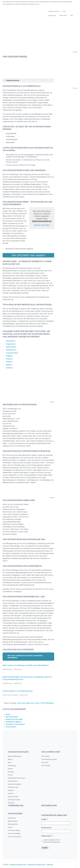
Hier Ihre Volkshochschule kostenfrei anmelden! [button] (24, 657)
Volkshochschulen (54, 11)
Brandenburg (12, 766)
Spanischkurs (11, 347)
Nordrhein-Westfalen (14, 784)
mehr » (38, 4)
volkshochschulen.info (18, 865)
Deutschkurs (11, 341)
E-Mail (45, 819)
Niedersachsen (13, 781)
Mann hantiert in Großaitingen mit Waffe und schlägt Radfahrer (26, 665)
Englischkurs (11, 344)
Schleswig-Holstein (14, 800)
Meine (8, 714)
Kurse (64, 11)
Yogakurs (9, 356)
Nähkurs (9, 365)
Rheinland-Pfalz (13, 787)
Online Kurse (63, 15)
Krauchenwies (11, 727)
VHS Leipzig (45, 756)
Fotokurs (9, 362)
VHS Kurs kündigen (14, 833)
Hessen (10, 775)
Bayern (10, 759)
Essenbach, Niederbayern (15, 724)
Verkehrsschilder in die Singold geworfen (18, 691)
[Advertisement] (40, 36)
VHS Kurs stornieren (14, 837)
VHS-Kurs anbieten (14, 830)
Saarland (11, 790)
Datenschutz (47, 836)
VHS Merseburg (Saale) (49, 759)
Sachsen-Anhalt (13, 797)
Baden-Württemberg (14, 756)
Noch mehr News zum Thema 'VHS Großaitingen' (36, 703)
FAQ (71, 15)
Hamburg (11, 772)
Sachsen (11, 793)
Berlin (10, 762)
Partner (10, 827)
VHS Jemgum (46, 766)
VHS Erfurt (45, 762)
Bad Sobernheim (12, 717)
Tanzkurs (9, 359)
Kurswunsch (46, 828)
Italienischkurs (11, 350)
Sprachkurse (52, 15)
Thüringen (11, 803)
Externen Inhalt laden (42, 225)
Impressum (31, 865)
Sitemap (50, 865)
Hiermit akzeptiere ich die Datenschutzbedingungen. (52, 841)
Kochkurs (9, 368)
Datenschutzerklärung (42, 221)
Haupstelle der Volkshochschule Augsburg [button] (18, 249)
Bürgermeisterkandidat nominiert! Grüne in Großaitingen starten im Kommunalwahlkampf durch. (27, 678)
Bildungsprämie (13, 824)
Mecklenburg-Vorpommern (16, 778)
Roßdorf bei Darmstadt (14, 719)
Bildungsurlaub (13, 821)
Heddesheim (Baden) (14, 722)
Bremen (10, 769)
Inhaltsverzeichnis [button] (11, 80)
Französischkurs (12, 353)
